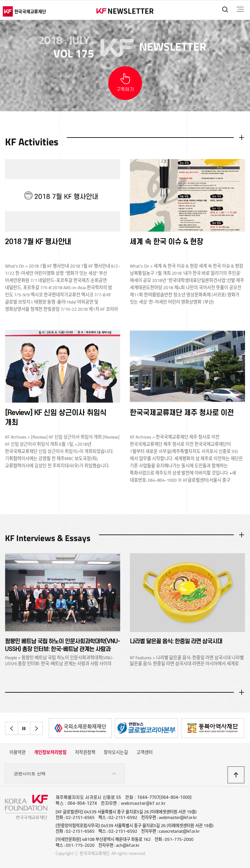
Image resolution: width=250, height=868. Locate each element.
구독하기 (125, 90)
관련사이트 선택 (65, 774)
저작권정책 (85, 752)
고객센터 (145, 752)
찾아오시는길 (116, 752)
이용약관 (17, 752)
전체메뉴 (240, 9)
